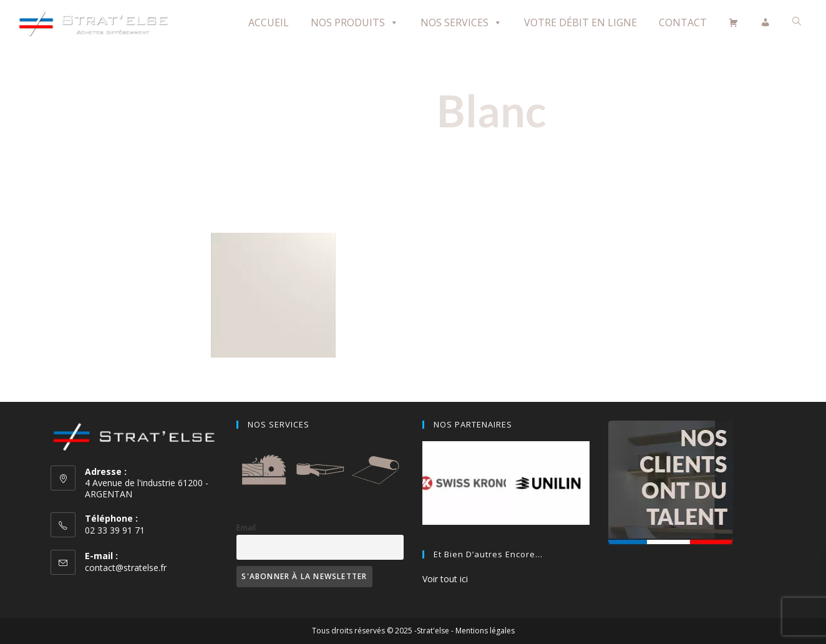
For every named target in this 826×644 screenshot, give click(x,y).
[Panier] (734, 22)
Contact (683, 22)
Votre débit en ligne (581, 22)
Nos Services (461, 22)
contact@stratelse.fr (126, 568)
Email (246, 528)
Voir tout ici (445, 579)
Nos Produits (355, 22)
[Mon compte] (765, 22)
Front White (273, 377)
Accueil (269, 22)
